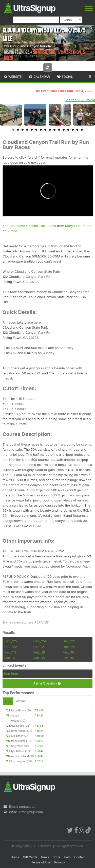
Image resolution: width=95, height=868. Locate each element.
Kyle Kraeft (17, 736)
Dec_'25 (11, 641)
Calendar (39, 77)
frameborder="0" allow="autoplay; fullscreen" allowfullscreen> (48, 191)
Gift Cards (30, 857)
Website (13, 77)
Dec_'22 (11, 647)
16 (82, 130)
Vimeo (12, 231)
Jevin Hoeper (18, 731)
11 (59, 130)
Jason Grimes (19, 741)
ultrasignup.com (30, 812)
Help (67, 857)
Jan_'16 (39, 658)
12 (64, 130)
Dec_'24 (40, 641)
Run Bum (11, 674)
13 (68, 130)
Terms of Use (41, 862)
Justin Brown (18, 710)
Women (21, 701)
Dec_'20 (69, 647)
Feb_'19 (39, 652)
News (45, 857)
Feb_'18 (68, 652)
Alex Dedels (17, 726)
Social (65, 77)
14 (73, 130)
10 (54, 130)
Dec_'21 (39, 647)
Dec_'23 (69, 641)
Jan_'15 (68, 658)
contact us (27, 806)
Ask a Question (47, 683)
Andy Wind (17, 746)
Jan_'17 (10, 658)
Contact (80, 857)
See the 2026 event (80, 100)
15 (77, 130)
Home (15, 857)
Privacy (60, 862)
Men (8, 702)
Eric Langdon (18, 761)
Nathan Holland (20, 756)
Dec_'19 (10, 652)
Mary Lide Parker (78, 226)
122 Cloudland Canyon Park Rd (28, 46)
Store (56, 857)
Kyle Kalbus (17, 751)
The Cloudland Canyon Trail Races (29, 226)
